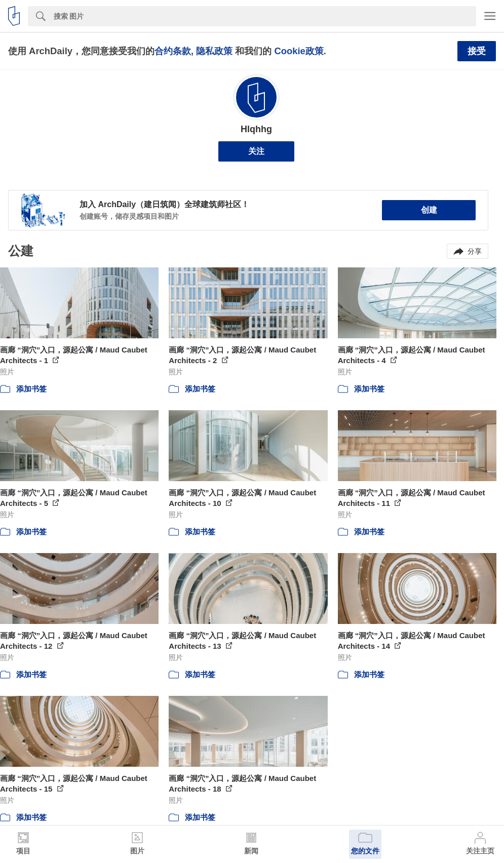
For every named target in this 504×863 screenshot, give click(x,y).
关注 (256, 151)
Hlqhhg (256, 129)
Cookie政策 (299, 51)
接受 (477, 51)
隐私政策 (214, 51)
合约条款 (173, 51)
